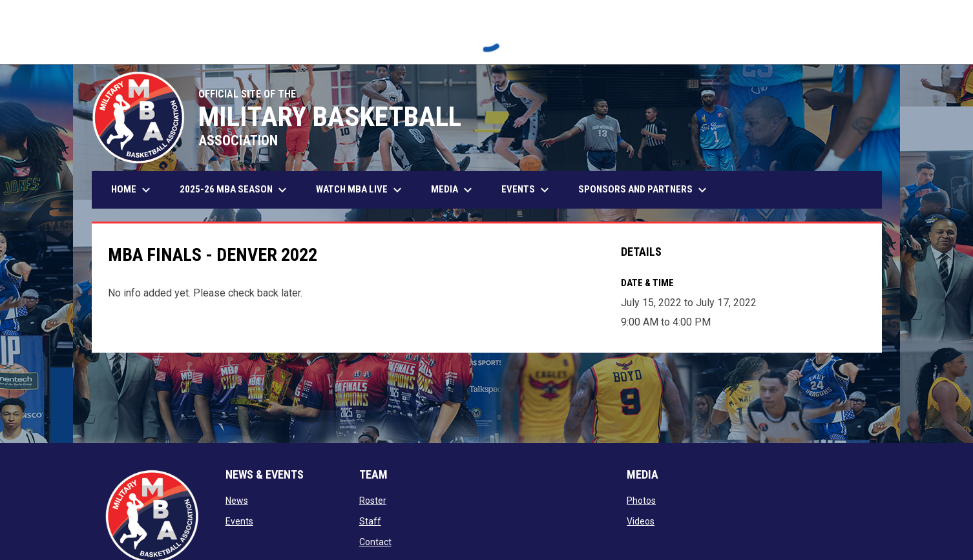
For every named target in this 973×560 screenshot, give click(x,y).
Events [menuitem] (527, 190)
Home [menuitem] (132, 190)
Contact (375, 542)
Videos (641, 521)
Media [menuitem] (453, 190)
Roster (373, 501)
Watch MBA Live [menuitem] (365, 190)
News (237, 501)
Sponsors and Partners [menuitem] (644, 190)
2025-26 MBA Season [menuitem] (235, 190)
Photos (641, 501)
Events (239, 521)
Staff (370, 521)
